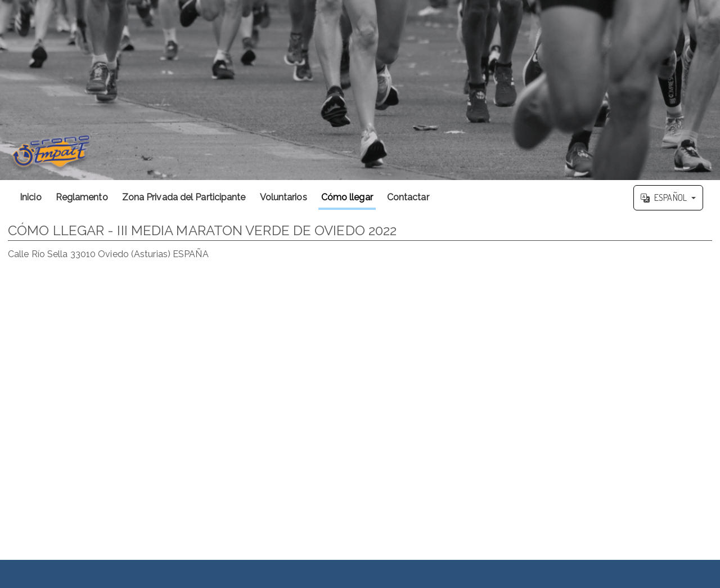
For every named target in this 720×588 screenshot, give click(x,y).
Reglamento (82, 197)
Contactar (408, 197)
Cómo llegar (347, 197)
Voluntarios (283, 197)
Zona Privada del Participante (184, 197)
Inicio (31, 197)
